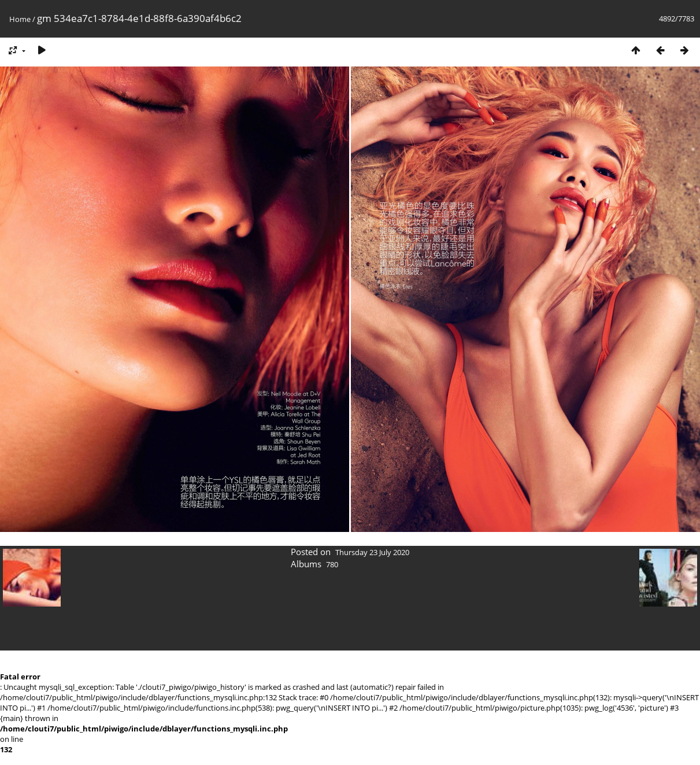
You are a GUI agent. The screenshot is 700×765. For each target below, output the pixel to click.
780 (332, 564)
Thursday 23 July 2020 (372, 552)
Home (20, 19)
